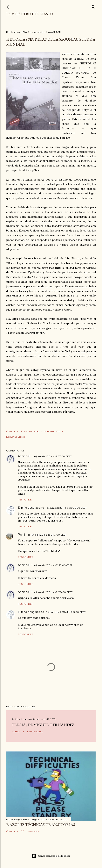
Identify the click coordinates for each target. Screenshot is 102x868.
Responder (26, 500)
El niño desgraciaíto (31, 508)
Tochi (21, 535)
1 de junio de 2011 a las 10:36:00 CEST (66, 508)
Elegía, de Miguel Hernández (43, 725)
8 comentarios (35, 731)
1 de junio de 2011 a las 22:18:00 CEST (52, 592)
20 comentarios (30, 831)
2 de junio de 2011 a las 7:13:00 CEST (66, 612)
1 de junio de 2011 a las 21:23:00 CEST (52, 565)
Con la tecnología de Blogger (51, 856)
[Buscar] (93, 6)
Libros (21, 437)
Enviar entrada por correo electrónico (42, 431)
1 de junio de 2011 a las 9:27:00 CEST (52, 456)
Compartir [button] (12, 431)
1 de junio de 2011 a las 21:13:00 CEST (46, 535)
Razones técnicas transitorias (41, 824)
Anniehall (24, 456)
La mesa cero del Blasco (30, 14)
